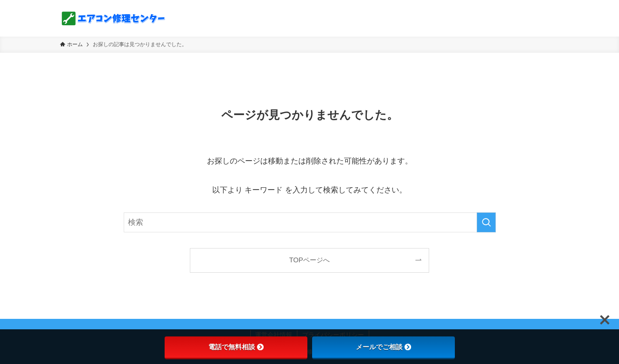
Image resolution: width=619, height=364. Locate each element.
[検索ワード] (310, 222)
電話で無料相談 (236, 347)
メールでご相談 (383, 347)
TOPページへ (309, 260)
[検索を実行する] (486, 222)
